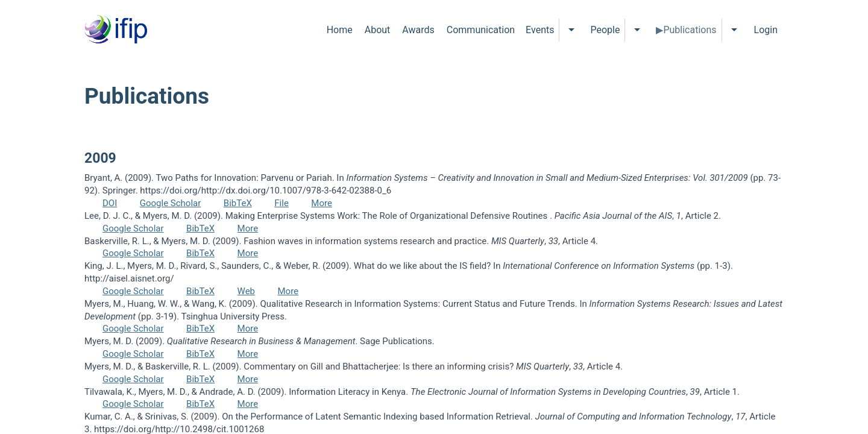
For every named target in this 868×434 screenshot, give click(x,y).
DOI (110, 203)
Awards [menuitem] (418, 30)
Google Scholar (171, 203)
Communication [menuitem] (481, 30)
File (281, 203)
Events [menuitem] (540, 30)
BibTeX (238, 203)
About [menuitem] (378, 30)
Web (246, 291)
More (322, 203)
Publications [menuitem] (690, 30)
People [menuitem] (605, 30)
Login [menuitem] (766, 30)
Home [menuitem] (340, 30)
